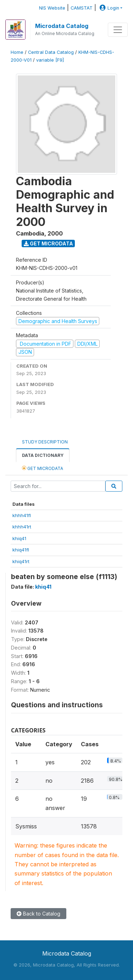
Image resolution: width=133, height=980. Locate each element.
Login (109, 8)
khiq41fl (21, 550)
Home (17, 52)
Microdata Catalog (62, 26)
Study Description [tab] (45, 442)
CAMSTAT (82, 8)
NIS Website (52, 8)
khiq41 (19, 538)
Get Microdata (48, 243)
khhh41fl (22, 515)
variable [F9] (50, 60)
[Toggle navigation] (118, 30)
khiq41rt (21, 561)
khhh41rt (22, 527)
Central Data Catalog (51, 52)
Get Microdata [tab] (43, 468)
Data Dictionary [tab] (43, 455)
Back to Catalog (38, 914)
